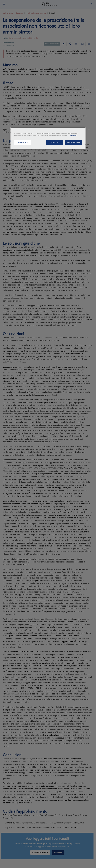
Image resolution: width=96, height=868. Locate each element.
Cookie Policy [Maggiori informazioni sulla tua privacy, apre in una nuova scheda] (73, 136)
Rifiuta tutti (55, 142)
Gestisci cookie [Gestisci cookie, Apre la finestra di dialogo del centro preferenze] (23, 142)
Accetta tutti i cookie (73, 142)
